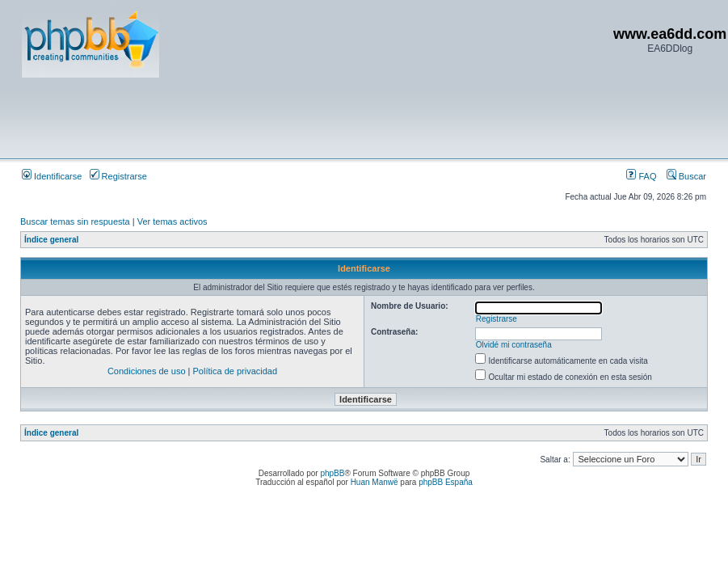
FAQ (641, 176)
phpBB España (446, 482)
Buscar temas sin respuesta (75, 221)
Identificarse (52, 176)
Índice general (51, 240)
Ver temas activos (173, 221)
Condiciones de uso (147, 371)
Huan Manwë (375, 482)
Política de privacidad (236, 371)
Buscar (686, 176)
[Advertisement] (316, 117)
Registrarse (118, 176)
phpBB (332, 473)
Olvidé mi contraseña (514, 345)
